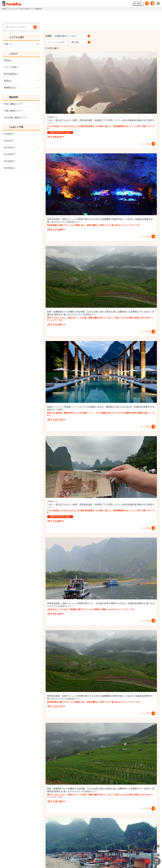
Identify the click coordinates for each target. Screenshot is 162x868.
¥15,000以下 (9, 154)
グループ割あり (11, 67)
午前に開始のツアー (13, 104)
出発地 (48, 36)
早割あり (8, 60)
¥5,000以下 (9, 141)
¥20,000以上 (9, 168)
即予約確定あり (11, 74)
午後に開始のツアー (13, 111)
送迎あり (8, 81)
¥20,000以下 (9, 161)
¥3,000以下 (9, 134)
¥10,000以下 (9, 148)
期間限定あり (10, 88)
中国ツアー (29, 9)
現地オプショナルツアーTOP (13, 9)
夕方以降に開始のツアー (16, 118)
